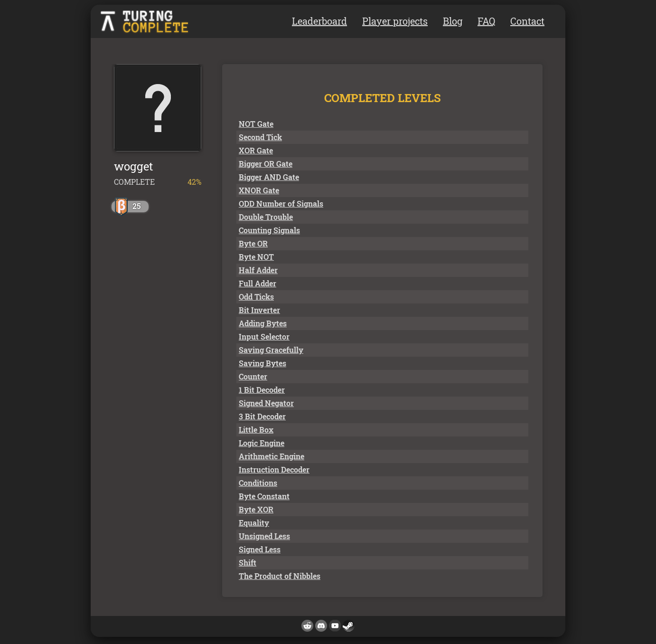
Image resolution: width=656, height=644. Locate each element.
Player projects (395, 21)
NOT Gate (256, 124)
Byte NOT (256, 257)
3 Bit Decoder (262, 416)
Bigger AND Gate (269, 177)
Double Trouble (266, 217)
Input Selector (264, 336)
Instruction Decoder (274, 469)
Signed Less (260, 549)
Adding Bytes (263, 323)
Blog (453, 21)
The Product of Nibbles (280, 576)
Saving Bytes (262, 363)
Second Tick (260, 137)
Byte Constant (264, 496)
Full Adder (258, 283)
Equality (254, 523)
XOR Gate (256, 150)
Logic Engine (262, 443)
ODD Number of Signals (281, 204)
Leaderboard (319, 21)
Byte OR (253, 243)
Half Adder (258, 270)
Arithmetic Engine (272, 456)
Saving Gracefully (271, 350)
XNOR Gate (259, 190)
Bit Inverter (259, 310)
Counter (253, 376)
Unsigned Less (264, 536)
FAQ (486, 21)
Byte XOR (256, 509)
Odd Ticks (256, 297)
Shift (248, 563)
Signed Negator (266, 403)
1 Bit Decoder (262, 390)
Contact (527, 21)
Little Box (256, 430)
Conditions (258, 483)
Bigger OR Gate (266, 164)
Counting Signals (269, 230)
